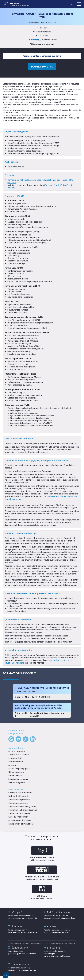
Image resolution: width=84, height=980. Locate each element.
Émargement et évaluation (21, 824)
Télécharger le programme (42, 44)
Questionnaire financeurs (20, 820)
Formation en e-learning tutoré (22, 806)
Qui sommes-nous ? (17, 751)
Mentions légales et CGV (20, 782)
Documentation (16, 762)
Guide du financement (18, 817)
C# (46, 185)
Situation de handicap (18, 779)
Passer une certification (19, 813)
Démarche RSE (15, 775)
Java (50, 185)
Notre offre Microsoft (18, 796)
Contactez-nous (16, 730)
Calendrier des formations (20, 793)
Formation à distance (18, 803)
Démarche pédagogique (19, 769)
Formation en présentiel (19, 799)
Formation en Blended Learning (23, 810)
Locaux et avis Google (19, 755)
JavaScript (68, 185)
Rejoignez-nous (16, 733)
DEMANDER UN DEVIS (42, 67)
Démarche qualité (16, 772)
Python (11, 188)
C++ (55, 185)
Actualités (13, 765)
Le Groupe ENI (15, 758)
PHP (60, 185)
